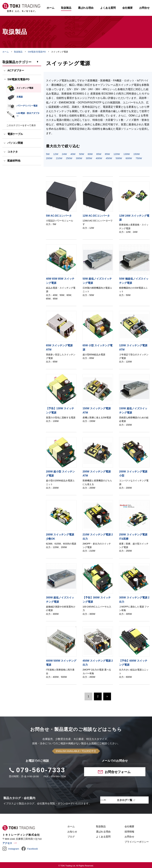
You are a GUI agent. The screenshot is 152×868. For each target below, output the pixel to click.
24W (64, 154)
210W (59, 159)
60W (90, 154)
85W (107, 154)
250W (69, 159)
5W (48, 154)
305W (89, 159)
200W (49, 159)
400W (99, 159)
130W (127, 154)
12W (56, 154)
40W (73, 154)
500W (119, 159)
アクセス (7, 843)
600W (129, 159)
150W (137, 154)
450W (109, 159)
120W (117, 154)
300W (79, 159)
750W (139, 159)
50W (82, 154)
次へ (107, 697)
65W (99, 154)
